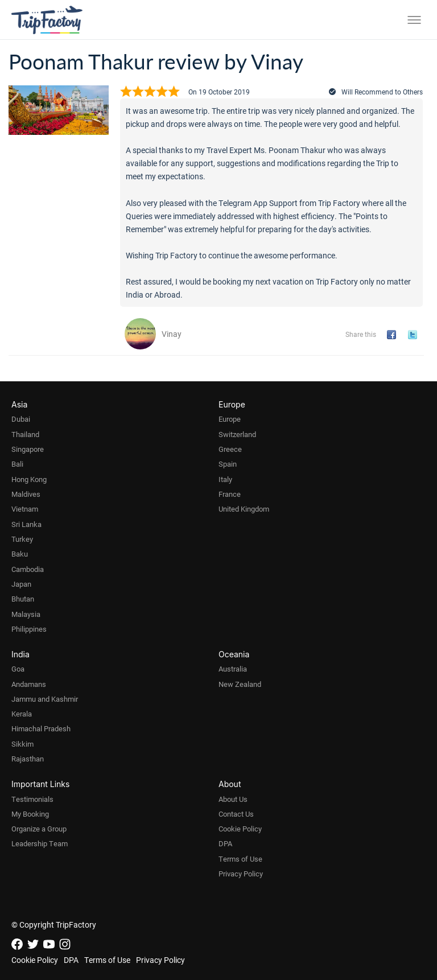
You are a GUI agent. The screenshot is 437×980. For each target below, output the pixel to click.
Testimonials (32, 799)
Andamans (29, 684)
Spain (228, 464)
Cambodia (28, 569)
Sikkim (22, 744)
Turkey (22, 539)
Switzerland (237, 434)
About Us (233, 799)
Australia (233, 669)
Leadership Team (40, 843)
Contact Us (236, 814)
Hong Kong (29, 479)
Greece (230, 449)
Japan (21, 584)
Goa (18, 669)
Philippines (29, 629)
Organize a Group (39, 829)
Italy (225, 479)
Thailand (25, 434)
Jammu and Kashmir (45, 699)
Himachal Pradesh (41, 728)
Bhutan (23, 599)
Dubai (21, 419)
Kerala (22, 714)
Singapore (28, 449)
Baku (20, 554)
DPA (225, 843)
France (230, 494)
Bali (17, 464)
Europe (230, 419)
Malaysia (26, 614)
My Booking (30, 814)
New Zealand (240, 684)
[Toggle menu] (414, 20)
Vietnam (25, 509)
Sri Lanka (26, 524)
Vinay (172, 334)
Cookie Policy (240, 829)
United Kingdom (244, 509)
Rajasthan (28, 759)
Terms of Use (240, 859)
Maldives (26, 494)
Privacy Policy (241, 874)
